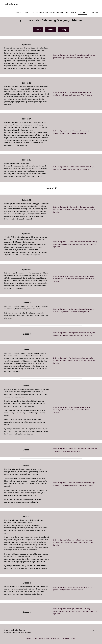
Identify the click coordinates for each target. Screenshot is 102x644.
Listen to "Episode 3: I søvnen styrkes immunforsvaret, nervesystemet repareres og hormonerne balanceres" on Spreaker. (73, 542)
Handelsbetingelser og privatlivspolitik (18, 633)
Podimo (51, 30)
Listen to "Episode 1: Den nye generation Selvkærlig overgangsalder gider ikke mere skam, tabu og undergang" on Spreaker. (75, 611)
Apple (38, 30)
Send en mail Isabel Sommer (15, 630)
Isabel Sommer (12, 4)
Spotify (63, 30)
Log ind (95, 12)
